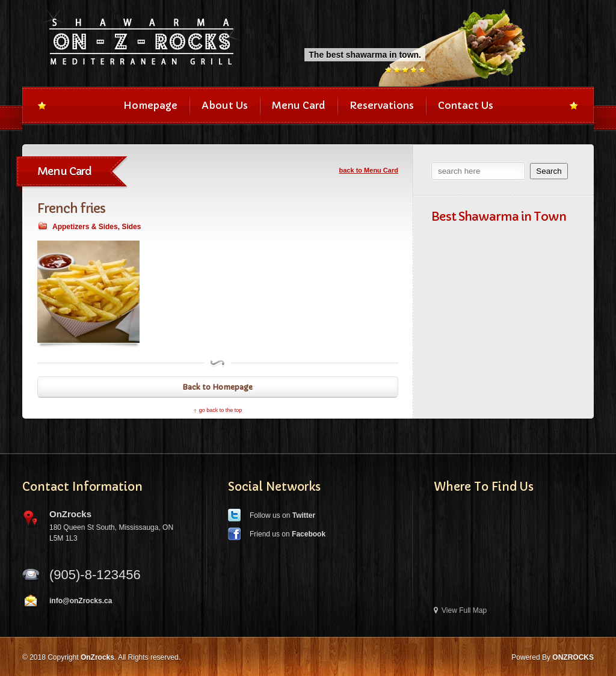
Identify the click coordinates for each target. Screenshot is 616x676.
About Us (225, 105)
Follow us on (282, 515)
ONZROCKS (573, 657)
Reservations (382, 105)
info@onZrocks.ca (81, 601)
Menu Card (299, 105)
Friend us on (288, 534)
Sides (131, 227)
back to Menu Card (369, 170)
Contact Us (466, 105)
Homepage (150, 105)
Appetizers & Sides (85, 227)
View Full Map (460, 610)
